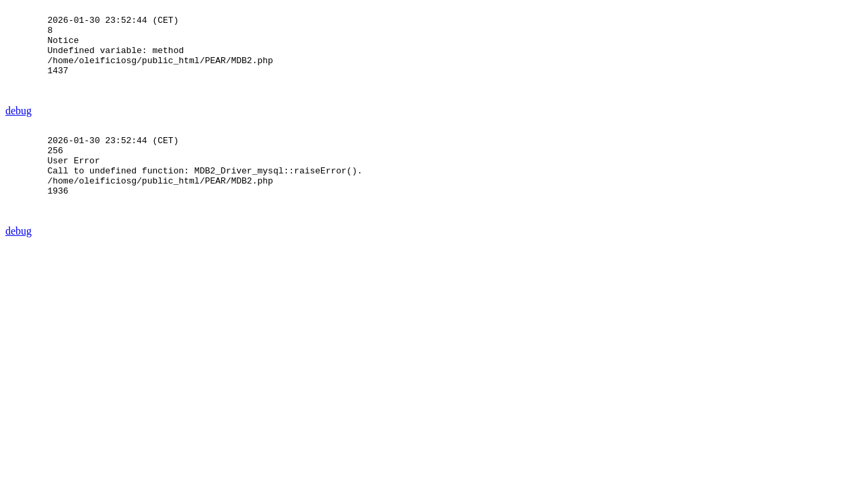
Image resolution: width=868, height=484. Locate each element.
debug (19, 129)
